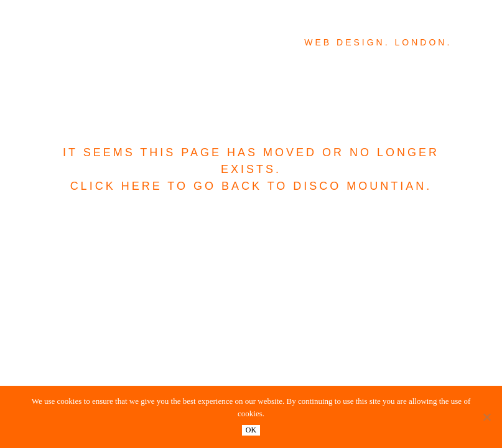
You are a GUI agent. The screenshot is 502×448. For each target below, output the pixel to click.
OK (251, 430)
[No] (486, 417)
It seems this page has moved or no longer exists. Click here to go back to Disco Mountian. (251, 169)
